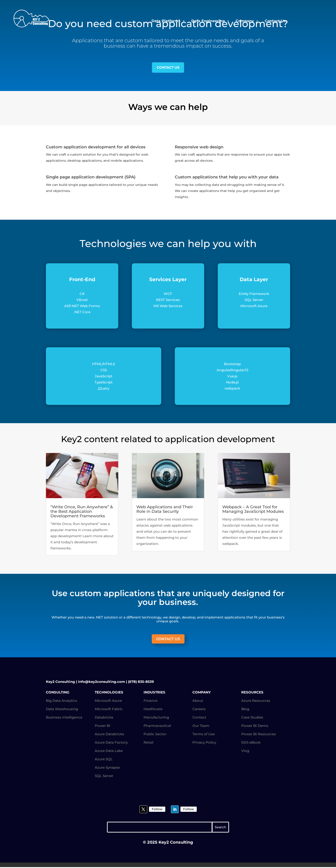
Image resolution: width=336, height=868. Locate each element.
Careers (199, 710)
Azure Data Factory (111, 743)
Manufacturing (156, 718)
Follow (157, 810)
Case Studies (252, 718)
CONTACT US (168, 68)
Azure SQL (104, 760)
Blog (245, 710)
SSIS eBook (251, 743)
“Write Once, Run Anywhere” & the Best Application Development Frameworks (82, 512)
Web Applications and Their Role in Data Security (165, 510)
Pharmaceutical (157, 726)
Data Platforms (168, 21)
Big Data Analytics (62, 701)
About (198, 701)
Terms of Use (204, 735)
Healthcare (153, 710)
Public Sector (155, 735)
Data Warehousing (62, 710)
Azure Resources (256, 701)
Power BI (103, 726)
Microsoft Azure (108, 701)
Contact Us (275, 21)
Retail (148, 743)
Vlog (245, 751)
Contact (199, 718)
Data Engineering (211, 21)
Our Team (201, 726)
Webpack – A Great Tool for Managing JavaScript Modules (253, 510)
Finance (150, 701)
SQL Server (104, 776)
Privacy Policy (204, 743)
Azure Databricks (109, 735)
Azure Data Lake (109, 751)
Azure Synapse (107, 768)
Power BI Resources (259, 735)
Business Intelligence (64, 718)
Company (247, 21)
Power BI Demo (255, 726)
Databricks (104, 718)
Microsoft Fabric (109, 710)
